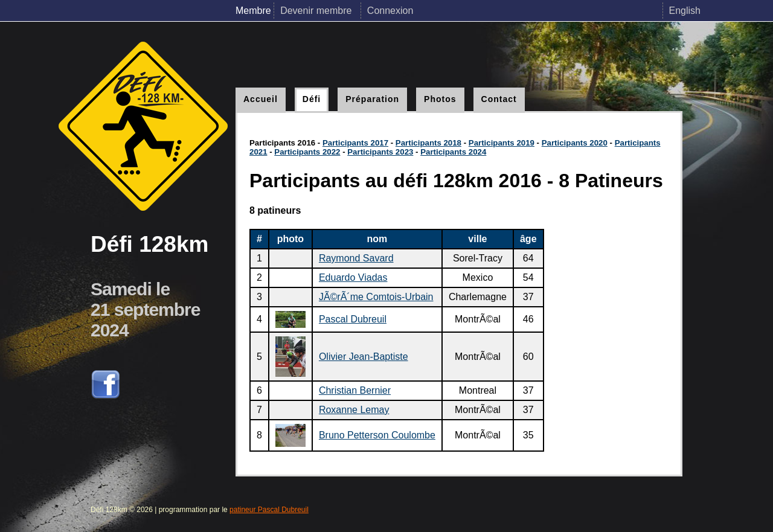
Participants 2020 (575, 143)
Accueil (261, 99)
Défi (312, 99)
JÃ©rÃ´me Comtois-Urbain (376, 297)
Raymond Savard (356, 258)
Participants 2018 (428, 143)
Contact (499, 99)
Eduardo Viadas (353, 277)
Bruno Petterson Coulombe (377, 435)
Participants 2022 (307, 152)
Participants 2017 (355, 143)
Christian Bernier (355, 390)
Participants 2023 (380, 152)
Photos (440, 99)
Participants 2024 (453, 152)
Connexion (390, 11)
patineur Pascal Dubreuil (269, 510)
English (685, 11)
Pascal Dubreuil (353, 319)
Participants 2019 (502, 143)
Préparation (372, 99)
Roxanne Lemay (354, 410)
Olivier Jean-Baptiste (364, 357)
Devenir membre (317, 11)
